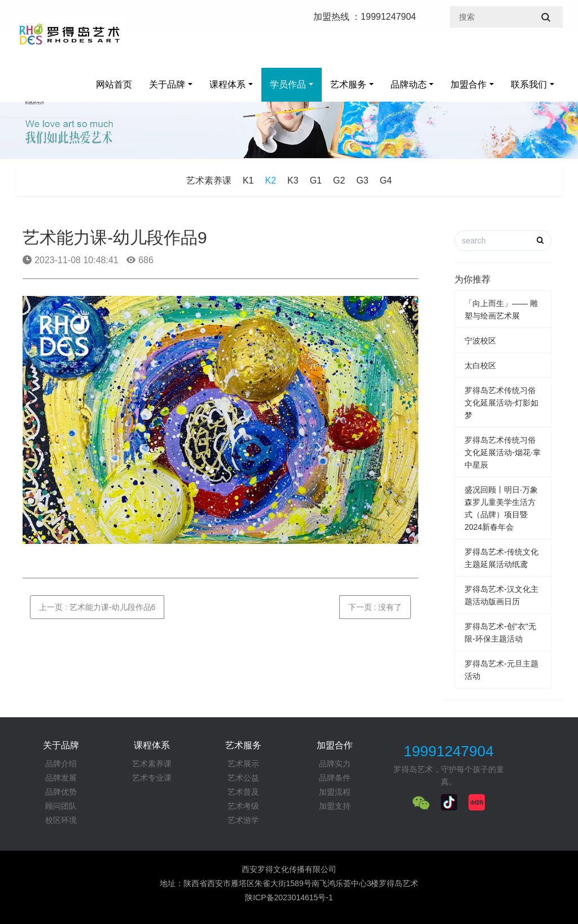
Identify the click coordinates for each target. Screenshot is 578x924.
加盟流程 (335, 792)
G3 (362, 180)
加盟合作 (468, 84)
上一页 (97, 607)
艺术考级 (243, 806)
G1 (316, 180)
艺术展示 (243, 764)
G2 (339, 180)
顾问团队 (61, 806)
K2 (271, 180)
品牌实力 (335, 764)
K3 (293, 180)
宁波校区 (480, 341)
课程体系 (227, 84)
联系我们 (529, 84)
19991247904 (448, 751)
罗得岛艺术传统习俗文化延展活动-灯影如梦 (502, 403)
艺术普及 (243, 792)
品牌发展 (61, 778)
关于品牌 (167, 84)
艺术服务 (348, 84)
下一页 (375, 607)
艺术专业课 (152, 778)
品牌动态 (409, 84)
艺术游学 (243, 820)
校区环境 (61, 820)
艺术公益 (243, 778)
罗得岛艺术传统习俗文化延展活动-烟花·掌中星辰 (503, 452)
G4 (386, 180)
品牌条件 (335, 778)
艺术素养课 (209, 180)
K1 (248, 180)
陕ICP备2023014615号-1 (289, 897)
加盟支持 (335, 806)
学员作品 (288, 84)
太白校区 (480, 365)
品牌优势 (61, 792)
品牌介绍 (61, 764)
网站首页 (114, 84)
